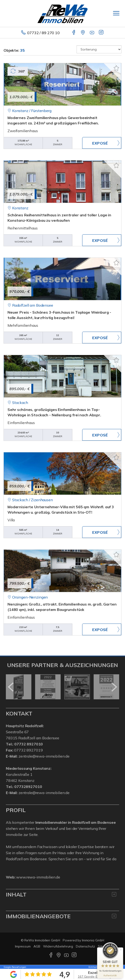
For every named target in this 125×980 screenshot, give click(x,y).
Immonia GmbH (93, 940)
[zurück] (11, 687)
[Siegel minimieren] (121, 950)
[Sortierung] (99, 49)
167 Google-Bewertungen (96, 976)
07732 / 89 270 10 (43, 33)
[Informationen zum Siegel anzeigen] (110, 975)
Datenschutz (85, 946)
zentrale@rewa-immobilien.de (44, 756)
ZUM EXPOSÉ (102, 143)
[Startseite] (62, 13)
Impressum (23, 946)
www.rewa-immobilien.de (38, 877)
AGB (37, 946)
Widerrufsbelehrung (58, 946)
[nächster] (114, 687)
